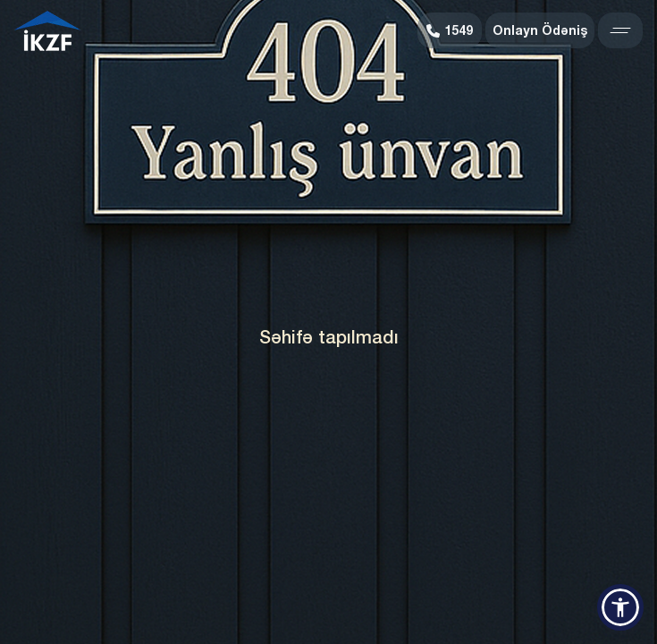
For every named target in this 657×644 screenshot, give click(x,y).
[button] (620, 607)
